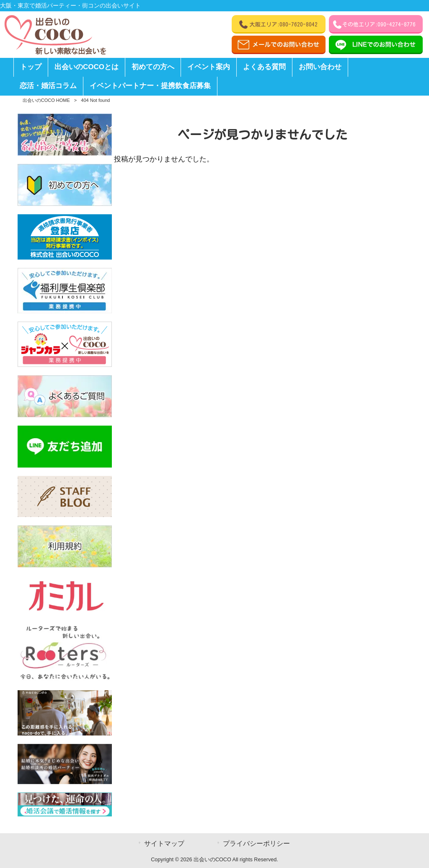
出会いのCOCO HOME (46, 100)
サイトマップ (164, 843)
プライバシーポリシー (256, 843)
